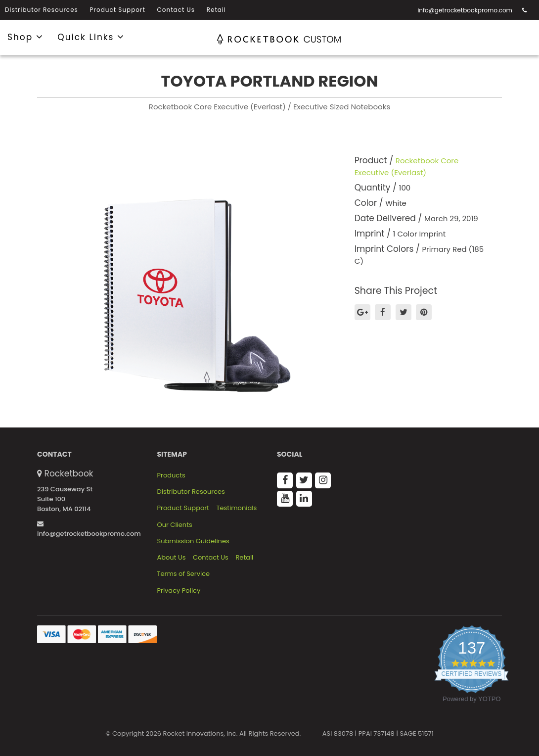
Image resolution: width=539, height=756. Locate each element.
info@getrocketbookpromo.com (465, 10)
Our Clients (175, 525)
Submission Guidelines (193, 541)
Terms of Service (184, 574)
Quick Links (91, 37)
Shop (25, 37)
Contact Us (176, 10)
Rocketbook (69, 473)
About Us (172, 558)
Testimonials (236, 508)
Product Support (118, 10)
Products (171, 475)
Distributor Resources (42, 10)
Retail (216, 10)
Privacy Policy (179, 591)
